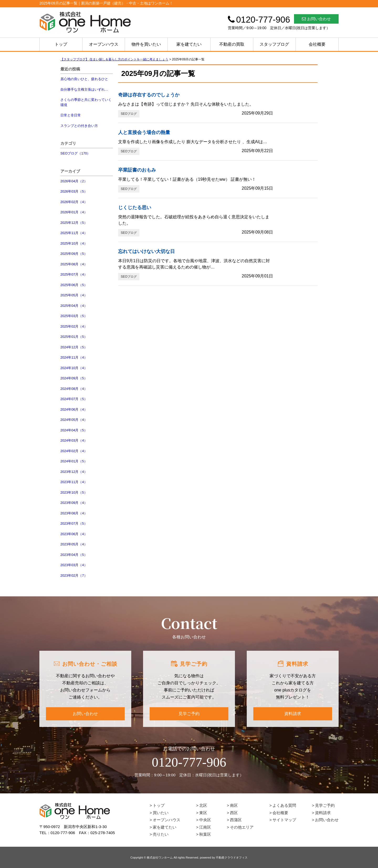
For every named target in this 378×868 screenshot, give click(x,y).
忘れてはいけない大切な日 (146, 251)
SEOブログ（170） (75, 153)
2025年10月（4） (74, 243)
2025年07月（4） (74, 274)
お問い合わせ (316, 19)
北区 (203, 805)
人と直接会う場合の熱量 (144, 132)
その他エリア (242, 827)
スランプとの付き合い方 (79, 126)
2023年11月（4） (74, 482)
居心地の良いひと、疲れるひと (84, 79)
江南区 (205, 827)
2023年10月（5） (74, 492)
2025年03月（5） (74, 316)
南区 (234, 805)
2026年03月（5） (74, 191)
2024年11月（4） (74, 357)
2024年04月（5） (74, 430)
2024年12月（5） (74, 347)
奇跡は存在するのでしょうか (149, 95)
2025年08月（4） (74, 264)
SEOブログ (129, 114)
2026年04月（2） (74, 181)
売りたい (161, 834)
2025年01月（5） (74, 337)
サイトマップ (284, 820)
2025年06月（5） (74, 285)
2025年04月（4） (74, 306)
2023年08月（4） (74, 513)
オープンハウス (104, 44)
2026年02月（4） (74, 202)
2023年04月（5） (74, 555)
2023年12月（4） (74, 472)
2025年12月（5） (74, 223)
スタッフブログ (274, 44)
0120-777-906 (189, 762)
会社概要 (317, 44)
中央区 (205, 820)
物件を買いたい (146, 44)
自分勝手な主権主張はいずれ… (84, 89)
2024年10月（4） (74, 368)
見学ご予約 (189, 714)
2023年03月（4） (74, 565)
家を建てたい (189, 44)
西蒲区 (236, 820)
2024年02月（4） (74, 451)
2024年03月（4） (74, 440)
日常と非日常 (71, 115)
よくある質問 (284, 805)
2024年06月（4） (74, 409)
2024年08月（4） (74, 389)
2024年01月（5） (74, 461)
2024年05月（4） (74, 420)
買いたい (161, 813)
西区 (234, 813)
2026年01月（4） (74, 212)
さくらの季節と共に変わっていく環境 (86, 102)
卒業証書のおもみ (137, 170)
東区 (203, 813)
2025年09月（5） (74, 254)
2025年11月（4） (74, 233)
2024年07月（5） (74, 399)
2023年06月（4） (74, 534)
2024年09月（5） (74, 378)
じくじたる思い (135, 208)
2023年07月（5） (74, 523)
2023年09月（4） (74, 503)
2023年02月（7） (74, 575)
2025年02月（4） (74, 326)
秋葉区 (205, 834)
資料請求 (293, 714)
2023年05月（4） (74, 544)
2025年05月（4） (74, 295)
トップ (61, 44)
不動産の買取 (232, 44)
